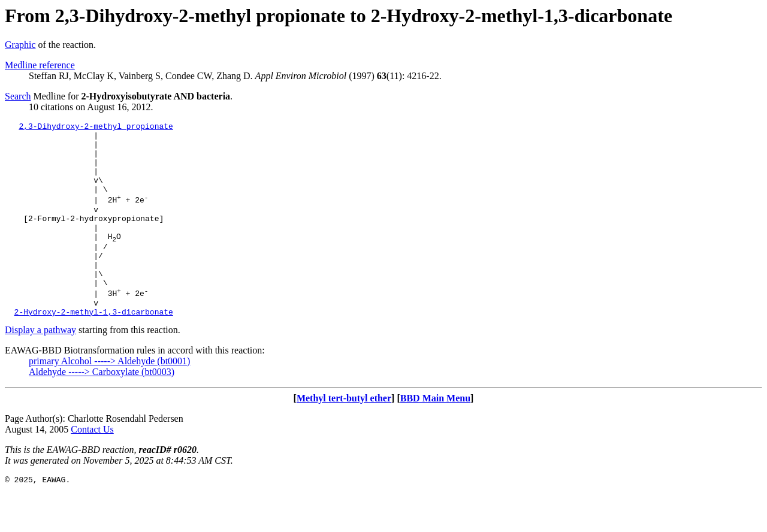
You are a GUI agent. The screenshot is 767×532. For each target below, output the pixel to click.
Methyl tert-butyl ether (344, 436)
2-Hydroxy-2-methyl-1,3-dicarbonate (94, 349)
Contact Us (92, 467)
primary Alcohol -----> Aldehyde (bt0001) (109, 399)
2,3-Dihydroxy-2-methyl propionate (96, 128)
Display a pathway (40, 368)
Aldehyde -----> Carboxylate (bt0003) (102, 409)
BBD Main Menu (435, 436)
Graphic (20, 45)
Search (18, 96)
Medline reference (40, 65)
